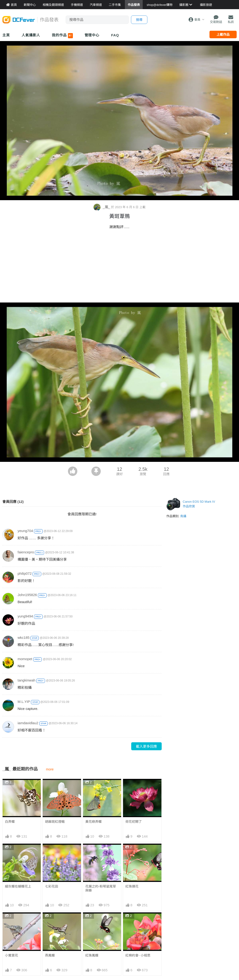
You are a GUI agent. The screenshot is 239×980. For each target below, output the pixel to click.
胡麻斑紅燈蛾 (55, 822)
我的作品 (62, 36)
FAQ (115, 35)
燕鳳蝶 (50, 955)
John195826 (27, 595)
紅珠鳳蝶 (92, 955)
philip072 (25, 573)
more (50, 769)
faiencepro (26, 552)
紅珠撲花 (132, 886)
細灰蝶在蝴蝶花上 (18, 886)
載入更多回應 (146, 746)
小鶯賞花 (11, 955)
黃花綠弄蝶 (93, 822)
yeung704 (25, 531)
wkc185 (24, 637)
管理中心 (92, 35)
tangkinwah (26, 680)
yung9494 (25, 616)
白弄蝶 (10, 822)
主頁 (6, 35)
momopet (25, 659)
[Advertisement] (119, 267)
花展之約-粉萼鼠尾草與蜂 (101, 888)
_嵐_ (102, 207)
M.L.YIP (24, 702)
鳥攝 (183, 516)
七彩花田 (52, 886)
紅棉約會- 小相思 (138, 955)
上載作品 (223, 34)
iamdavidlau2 (28, 723)
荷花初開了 (134, 822)
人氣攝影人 (31, 35)
